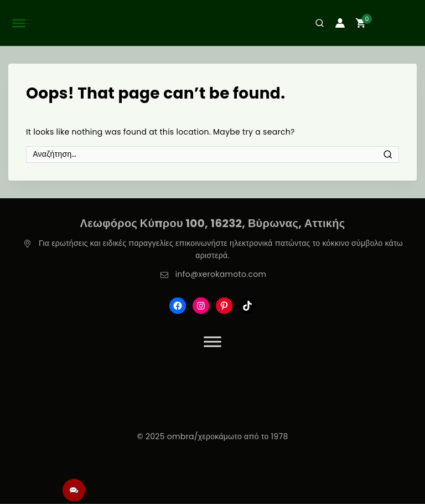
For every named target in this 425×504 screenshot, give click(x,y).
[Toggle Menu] (212, 341)
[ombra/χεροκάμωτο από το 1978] (212, 23)
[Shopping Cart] (388, 23)
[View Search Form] (315, 23)
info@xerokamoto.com (221, 274)
